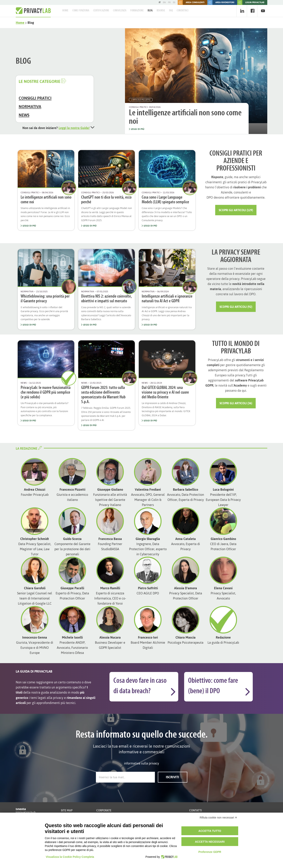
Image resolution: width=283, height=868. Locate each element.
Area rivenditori (221, 2)
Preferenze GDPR (210, 852)
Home (65, 11)
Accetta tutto (210, 831)
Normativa (30, 107)
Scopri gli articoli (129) (236, 210)
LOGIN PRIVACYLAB (251, 2)
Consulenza (120, 11)
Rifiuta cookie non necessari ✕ (218, 818)
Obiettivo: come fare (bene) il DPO (213, 686)
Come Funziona (81, 11)
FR (169, 2)
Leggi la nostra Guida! (74, 128)
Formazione (137, 11)
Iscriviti (172, 777)
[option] (46, 190)
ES (174, 2)
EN (164, 2)
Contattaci (183, 11)
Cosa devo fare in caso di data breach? (140, 686)
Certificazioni (101, 11)
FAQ (171, 11)
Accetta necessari (210, 842)
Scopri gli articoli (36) (236, 403)
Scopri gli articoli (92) (236, 307)
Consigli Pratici (35, 98)
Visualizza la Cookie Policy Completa (70, 857)
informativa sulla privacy (141, 763)
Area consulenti (191, 2)
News (24, 115)
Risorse (161, 11)
